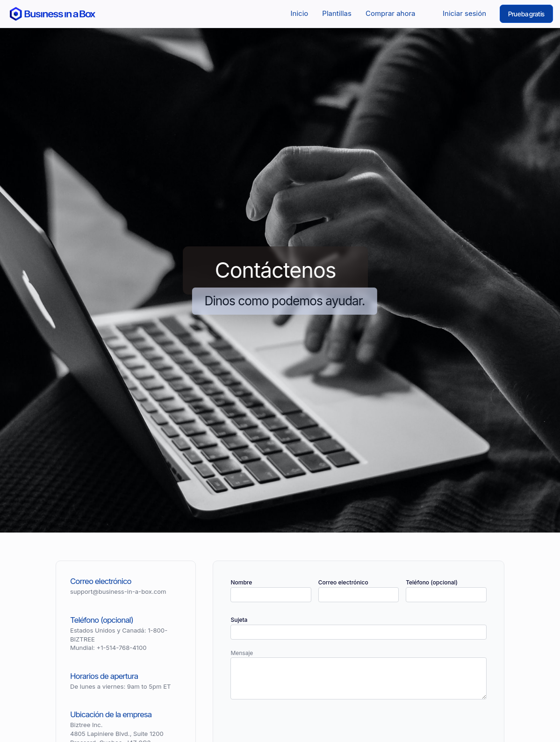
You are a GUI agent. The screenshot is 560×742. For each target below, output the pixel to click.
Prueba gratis (526, 14)
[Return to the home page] (53, 14)
